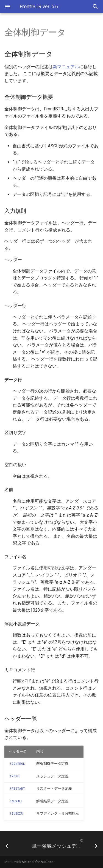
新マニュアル (66, 67)
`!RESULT (16, 801)
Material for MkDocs (38, 862)
